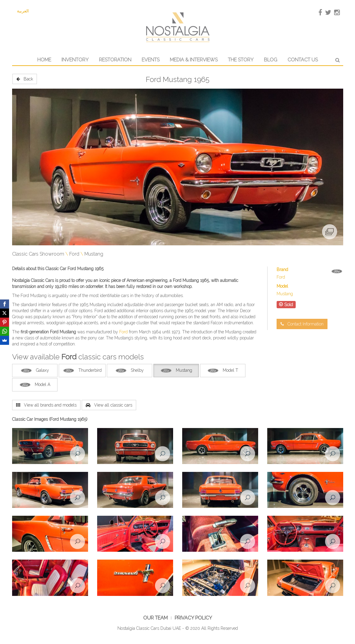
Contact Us (303, 60)
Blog (271, 60)
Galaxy (35, 371)
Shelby (129, 371)
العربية (23, 11)
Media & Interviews (194, 60)
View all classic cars (109, 405)
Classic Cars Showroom (38, 254)
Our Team (155, 618)
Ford (74, 254)
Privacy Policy (193, 618)
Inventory (75, 60)
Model (282, 286)
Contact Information (302, 324)
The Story (241, 60)
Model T (223, 371)
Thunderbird (82, 371)
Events (151, 60)
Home (44, 60)
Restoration (115, 60)
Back (25, 79)
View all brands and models (46, 405)
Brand (282, 270)
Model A (35, 385)
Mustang (94, 254)
